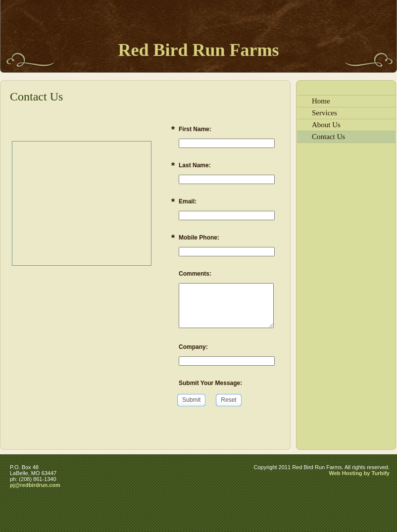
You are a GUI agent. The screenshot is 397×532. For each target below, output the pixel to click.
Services (324, 113)
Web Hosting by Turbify (359, 473)
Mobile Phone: (199, 238)
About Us (326, 125)
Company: (193, 347)
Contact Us (328, 137)
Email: (188, 201)
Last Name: (195, 165)
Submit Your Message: (210, 383)
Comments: (195, 274)
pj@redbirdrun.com (35, 485)
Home (321, 101)
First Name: (195, 129)
